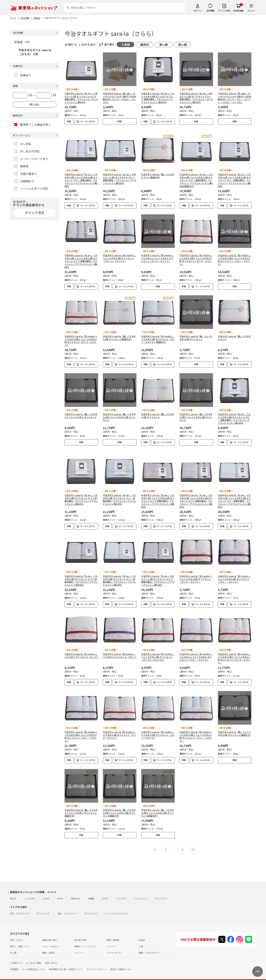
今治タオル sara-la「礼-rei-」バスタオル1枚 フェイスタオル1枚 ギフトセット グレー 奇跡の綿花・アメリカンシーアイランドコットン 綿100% (234, 177)
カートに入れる (88, 121)
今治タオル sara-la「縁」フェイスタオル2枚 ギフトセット (196, 335)
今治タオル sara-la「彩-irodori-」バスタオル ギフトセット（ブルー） (120, 650)
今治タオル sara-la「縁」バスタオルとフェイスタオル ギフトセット (81, 413)
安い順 (182, 45)
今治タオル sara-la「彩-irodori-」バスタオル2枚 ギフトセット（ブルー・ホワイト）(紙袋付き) (158, 336)
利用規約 (14, 963)
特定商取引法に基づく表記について (66, 963)
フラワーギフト (114, 947)
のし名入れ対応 (27, 151)
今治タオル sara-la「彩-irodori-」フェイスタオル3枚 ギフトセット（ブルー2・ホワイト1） (119, 255)
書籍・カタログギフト (149, 947)
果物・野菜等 (113, 934)
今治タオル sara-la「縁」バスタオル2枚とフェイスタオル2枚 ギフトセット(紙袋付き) (158, 807)
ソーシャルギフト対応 (31, 188)
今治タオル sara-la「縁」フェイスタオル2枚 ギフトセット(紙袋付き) (234, 727)
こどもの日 (30, 892)
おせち (105, 892)
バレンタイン (141, 892)
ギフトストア (43, 907)
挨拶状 (21, 166)
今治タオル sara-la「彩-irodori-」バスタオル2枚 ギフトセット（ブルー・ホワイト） (158, 729)
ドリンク (111, 940)
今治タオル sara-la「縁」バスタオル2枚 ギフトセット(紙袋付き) (119, 335)
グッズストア (91, 907)
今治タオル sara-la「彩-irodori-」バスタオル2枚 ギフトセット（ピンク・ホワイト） (120, 729)
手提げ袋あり (26, 174)
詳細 (69, 121)
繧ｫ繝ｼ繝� (238, 10)
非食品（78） (23, 42)
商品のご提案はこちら (121, 963)
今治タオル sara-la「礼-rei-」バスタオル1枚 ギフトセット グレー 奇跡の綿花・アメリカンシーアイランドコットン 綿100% (120, 494)
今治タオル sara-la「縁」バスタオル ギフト (234, 335)
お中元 (60, 892)
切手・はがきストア (20, 907)
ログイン (198, 10)
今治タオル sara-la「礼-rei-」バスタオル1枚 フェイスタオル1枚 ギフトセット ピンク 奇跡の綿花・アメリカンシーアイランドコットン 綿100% (158, 495)
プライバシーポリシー (97, 963)
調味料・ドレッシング (85, 940)
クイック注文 (224, 10)
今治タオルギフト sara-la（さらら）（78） (35, 52)
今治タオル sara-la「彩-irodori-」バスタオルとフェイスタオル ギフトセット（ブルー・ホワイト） (196, 651)
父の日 (46, 892)
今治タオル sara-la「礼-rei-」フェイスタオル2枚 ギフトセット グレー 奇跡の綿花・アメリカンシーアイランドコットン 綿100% (234, 416)
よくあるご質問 (34, 957)
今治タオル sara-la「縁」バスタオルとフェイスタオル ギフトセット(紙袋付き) (81, 807)
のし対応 (23, 144)
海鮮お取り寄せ (50, 934)
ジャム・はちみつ (51, 940)
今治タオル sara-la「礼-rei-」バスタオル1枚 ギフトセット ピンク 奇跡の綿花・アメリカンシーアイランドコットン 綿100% (81, 494)
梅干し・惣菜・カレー (21, 940)
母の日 (13, 892)
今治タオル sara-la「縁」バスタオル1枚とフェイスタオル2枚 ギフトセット (119, 414)
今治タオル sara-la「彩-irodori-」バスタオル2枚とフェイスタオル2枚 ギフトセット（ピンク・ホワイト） (81, 338)
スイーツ (79, 947)
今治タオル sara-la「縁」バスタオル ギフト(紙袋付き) (158, 173)
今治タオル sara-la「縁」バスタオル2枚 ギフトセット (158, 413)
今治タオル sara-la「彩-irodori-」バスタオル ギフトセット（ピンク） (82, 650)
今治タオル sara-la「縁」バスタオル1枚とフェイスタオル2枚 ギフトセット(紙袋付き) (119, 807)
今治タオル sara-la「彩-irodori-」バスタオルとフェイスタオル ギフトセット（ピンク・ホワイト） (158, 255)
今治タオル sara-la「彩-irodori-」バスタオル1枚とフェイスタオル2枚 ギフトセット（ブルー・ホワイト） (81, 730)
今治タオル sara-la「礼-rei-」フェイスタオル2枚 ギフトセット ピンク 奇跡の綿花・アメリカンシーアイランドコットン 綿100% (158, 98)
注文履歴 (210, 10)
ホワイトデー (161, 892)
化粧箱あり (24, 181)
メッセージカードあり (31, 159)
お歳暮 (91, 892)
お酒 (141, 940)
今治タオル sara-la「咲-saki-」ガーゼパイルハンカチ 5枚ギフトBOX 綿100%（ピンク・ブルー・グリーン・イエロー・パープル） (235, 98)
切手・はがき (16, 934)
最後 (193, 844)
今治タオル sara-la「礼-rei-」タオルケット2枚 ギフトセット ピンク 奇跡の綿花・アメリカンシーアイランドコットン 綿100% (158, 574)
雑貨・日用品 (49, 947)
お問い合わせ (51, 957)
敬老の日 (75, 892)
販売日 (145, 45)
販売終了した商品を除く (33, 125)
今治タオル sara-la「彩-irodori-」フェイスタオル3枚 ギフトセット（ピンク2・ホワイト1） (158, 651)
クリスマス (121, 892)
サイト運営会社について (34, 963)
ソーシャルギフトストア (117, 907)
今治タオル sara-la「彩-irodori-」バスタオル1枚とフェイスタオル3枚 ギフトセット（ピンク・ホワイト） (196, 257)
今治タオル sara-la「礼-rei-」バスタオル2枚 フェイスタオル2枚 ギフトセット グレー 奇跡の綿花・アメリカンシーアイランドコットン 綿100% (81, 177)
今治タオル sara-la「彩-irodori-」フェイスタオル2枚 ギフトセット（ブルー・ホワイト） (234, 573)
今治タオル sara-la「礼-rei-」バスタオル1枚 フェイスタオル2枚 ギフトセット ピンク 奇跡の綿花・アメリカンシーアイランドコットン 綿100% (196, 495)
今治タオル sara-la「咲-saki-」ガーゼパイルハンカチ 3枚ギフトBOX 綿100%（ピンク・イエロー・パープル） (120, 98)
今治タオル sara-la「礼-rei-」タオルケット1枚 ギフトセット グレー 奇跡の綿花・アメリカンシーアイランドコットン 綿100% (196, 98)
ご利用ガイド (16, 957)
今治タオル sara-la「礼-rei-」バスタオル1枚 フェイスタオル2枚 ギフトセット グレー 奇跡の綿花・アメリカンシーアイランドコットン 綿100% (234, 495)
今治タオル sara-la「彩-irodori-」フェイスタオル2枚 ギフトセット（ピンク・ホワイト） (196, 573)
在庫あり (23, 75)
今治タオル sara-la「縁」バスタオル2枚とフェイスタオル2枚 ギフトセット (196, 414)
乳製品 (142, 934)
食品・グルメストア (67, 907)
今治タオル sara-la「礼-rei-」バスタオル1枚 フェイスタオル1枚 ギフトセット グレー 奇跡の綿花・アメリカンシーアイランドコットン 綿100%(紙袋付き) (196, 177)
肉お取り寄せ (81, 934)
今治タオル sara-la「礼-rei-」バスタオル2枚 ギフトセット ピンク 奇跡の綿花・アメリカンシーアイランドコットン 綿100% (81, 574)
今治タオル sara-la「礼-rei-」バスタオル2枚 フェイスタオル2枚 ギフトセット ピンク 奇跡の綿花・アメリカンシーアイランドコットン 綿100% (81, 258)
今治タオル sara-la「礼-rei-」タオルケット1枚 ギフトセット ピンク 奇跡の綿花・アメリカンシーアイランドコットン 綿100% (81, 98)
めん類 (13, 947)
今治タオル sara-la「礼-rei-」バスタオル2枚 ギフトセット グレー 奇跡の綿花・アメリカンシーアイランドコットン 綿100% (120, 574)
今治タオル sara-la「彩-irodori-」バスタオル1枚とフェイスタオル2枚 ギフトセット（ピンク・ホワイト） (234, 652)
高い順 (164, 45)
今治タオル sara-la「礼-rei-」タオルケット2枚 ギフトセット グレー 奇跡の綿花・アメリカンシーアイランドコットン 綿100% (120, 176)
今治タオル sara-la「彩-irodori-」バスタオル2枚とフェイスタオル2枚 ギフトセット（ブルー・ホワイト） (196, 730)
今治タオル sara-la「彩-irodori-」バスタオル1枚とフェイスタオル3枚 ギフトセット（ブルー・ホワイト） (234, 257)
